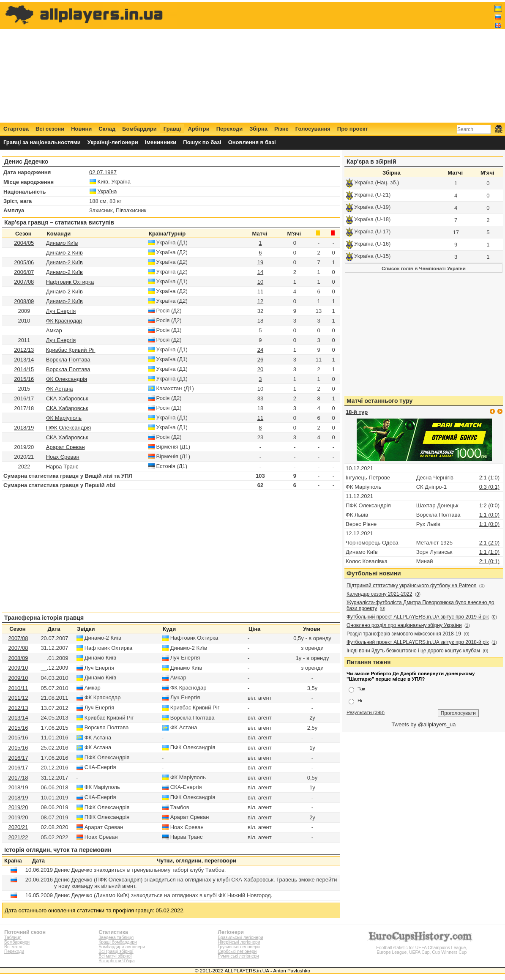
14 (260, 272)
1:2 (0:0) (489, 505)
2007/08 (24, 282)
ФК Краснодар (64, 321)
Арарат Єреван (66, 447)
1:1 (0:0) (489, 515)
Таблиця (13, 938)
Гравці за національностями (42, 142)
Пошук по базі (202, 142)
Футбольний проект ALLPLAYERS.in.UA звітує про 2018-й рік (418, 642)
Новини (81, 129)
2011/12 (18, 698)
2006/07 (24, 272)
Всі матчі (13, 947)
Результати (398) (366, 712)
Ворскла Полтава (68, 360)
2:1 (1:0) (489, 478)
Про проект (353, 129)
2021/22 (18, 837)
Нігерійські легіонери (239, 942)
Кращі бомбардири (118, 942)
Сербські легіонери (237, 951)
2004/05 (24, 243)
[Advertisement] (348, 62)
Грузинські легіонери (239, 947)
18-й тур (357, 412)
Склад (107, 129)
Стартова (16, 129)
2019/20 (18, 807)
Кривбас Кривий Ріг (71, 350)
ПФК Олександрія (69, 428)
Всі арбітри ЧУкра (117, 961)
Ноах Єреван (63, 457)
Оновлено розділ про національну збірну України (404, 625)
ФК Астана (60, 389)
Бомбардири (139, 129)
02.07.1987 (103, 172)
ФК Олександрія (67, 379)
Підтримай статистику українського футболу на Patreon (412, 586)
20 (260, 369)
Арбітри (198, 129)
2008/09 (24, 301)
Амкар (54, 330)
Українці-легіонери (113, 142)
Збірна (258, 129)
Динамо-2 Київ (64, 253)
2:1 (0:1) (489, 561)
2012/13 (24, 350)
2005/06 (24, 262)
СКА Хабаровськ (67, 398)
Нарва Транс (62, 467)
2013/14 (24, 360)
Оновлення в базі (252, 142)
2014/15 (24, 369)
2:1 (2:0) (489, 543)
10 (260, 282)
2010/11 (18, 688)
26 (260, 360)
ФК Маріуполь (64, 418)
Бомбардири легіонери (122, 947)
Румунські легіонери (238, 956)
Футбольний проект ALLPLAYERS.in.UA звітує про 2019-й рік (418, 617)
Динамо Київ (62, 243)
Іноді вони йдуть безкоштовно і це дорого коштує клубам (413, 651)
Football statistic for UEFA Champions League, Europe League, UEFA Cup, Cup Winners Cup (422, 948)
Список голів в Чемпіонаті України (424, 268)
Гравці (172, 129)
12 (260, 301)
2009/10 (18, 668)
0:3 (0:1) (489, 487)
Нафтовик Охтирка (70, 282)
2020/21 (18, 827)
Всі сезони (50, 129)
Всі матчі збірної (115, 956)
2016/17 (18, 758)
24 (260, 350)
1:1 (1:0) (489, 552)
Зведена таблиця (116, 938)
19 (260, 262)
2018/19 (24, 428)
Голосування (313, 129)
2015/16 (24, 379)
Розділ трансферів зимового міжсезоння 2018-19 (404, 634)
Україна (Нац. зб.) (377, 182)
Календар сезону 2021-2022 (379, 594)
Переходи (230, 129)
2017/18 (18, 778)
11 (260, 292)
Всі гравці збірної (116, 951)
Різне (281, 129)
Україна (107, 191)
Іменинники (161, 142)
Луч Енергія (61, 311)
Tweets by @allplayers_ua (424, 724)
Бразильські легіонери (240, 938)
